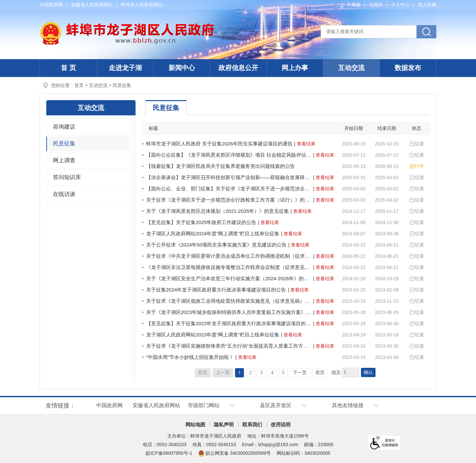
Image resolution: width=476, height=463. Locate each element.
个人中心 (400, 5)
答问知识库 (67, 177)
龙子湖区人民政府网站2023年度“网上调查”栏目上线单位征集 (213, 335)
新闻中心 (182, 68)
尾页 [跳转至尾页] (320, 373)
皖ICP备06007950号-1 (169, 453)
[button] (354, 5)
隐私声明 (224, 424)
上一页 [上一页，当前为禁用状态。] (223, 373)
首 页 (68, 68)
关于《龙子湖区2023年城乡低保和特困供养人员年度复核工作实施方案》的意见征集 (229, 312)
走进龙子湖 (125, 68)
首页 (79, 85)
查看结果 (306, 144)
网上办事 (295, 68)
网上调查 (64, 160)
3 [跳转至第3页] (261, 373)
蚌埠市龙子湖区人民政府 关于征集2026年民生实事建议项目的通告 (219, 144)
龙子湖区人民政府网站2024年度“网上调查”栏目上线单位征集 (213, 233)
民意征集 (122, 85)
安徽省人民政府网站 (92, 5)
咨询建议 (64, 127)
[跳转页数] (350, 372)
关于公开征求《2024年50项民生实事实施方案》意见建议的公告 (216, 245)
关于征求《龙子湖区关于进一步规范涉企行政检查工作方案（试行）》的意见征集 (229, 200)
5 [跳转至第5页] (283, 373)
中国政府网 (51, 5)
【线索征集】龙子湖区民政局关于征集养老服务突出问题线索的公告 (220, 166)
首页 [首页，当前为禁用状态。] (203, 373)
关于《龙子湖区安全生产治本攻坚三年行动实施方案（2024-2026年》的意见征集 (229, 278)
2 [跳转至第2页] (250, 373)
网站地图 (195, 424)
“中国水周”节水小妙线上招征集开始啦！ (190, 357)
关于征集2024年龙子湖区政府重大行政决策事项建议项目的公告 (216, 290)
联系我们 (252, 424)
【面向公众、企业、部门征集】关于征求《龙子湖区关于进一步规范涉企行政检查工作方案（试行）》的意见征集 (229, 189)
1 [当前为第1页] (239, 373)
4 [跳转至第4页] (272, 373)
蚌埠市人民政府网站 (142, 5)
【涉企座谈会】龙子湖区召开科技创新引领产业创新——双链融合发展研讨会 (229, 177)
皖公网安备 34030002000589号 (234, 453)
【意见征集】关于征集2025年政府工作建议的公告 (201, 222)
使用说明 (281, 424)
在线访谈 (64, 194)
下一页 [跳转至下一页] (300, 373)
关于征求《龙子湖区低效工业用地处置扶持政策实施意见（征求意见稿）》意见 (229, 301)
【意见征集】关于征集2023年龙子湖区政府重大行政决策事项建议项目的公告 (229, 323)
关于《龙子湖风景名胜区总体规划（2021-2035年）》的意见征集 (218, 211)
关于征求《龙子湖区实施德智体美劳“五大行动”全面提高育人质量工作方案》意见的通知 (229, 346)
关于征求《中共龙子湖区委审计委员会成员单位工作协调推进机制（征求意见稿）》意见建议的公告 (229, 256)
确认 (368, 372)
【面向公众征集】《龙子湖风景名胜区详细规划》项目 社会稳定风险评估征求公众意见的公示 (229, 155)
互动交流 (351, 68)
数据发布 (408, 68)
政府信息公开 (238, 68)
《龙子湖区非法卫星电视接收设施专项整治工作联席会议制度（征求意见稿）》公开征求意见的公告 (229, 267)
